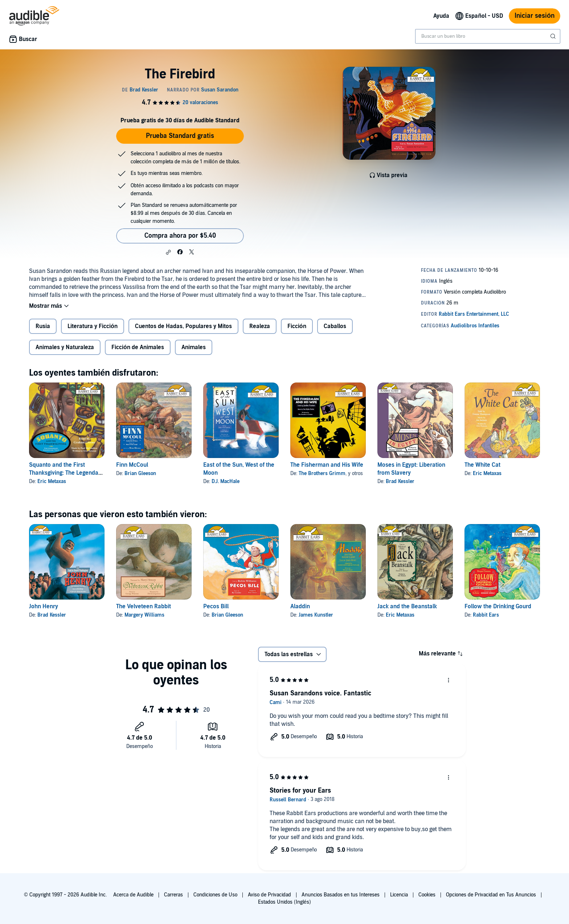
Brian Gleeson (140, 473)
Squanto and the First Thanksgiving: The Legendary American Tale (66, 473)
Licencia (399, 895)
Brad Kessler (400, 481)
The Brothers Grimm (322, 473)
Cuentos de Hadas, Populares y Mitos (183, 326)
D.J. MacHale (226, 481)
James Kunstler (316, 615)
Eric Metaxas (52, 481)
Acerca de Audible (133, 895)
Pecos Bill (216, 606)
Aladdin (300, 606)
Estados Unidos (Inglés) (284, 902)
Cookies (427, 895)
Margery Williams (144, 615)
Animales (194, 347)
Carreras (173, 895)
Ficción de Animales (138, 347)
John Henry (44, 606)
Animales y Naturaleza (65, 347)
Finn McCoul (132, 465)
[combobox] (488, 36)
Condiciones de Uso (215, 895)
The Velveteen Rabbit (144, 606)
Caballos (335, 326)
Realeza (260, 326)
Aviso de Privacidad (269, 895)
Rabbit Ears (486, 615)
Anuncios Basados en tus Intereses (341, 895)
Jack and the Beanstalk (407, 606)
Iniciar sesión (535, 16)
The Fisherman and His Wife (327, 465)
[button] (168, 252)
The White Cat (482, 465)
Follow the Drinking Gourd (498, 606)
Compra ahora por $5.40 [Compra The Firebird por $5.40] (180, 236)
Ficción (297, 326)
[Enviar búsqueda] (554, 36)
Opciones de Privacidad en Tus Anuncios (491, 895)
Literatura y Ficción (93, 326)
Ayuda (441, 16)
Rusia (43, 326)
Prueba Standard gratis (180, 136)
